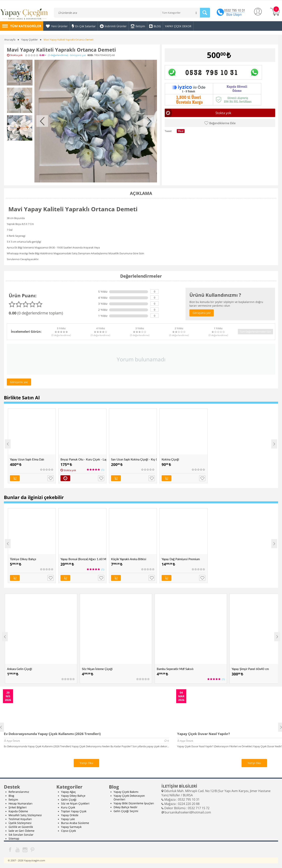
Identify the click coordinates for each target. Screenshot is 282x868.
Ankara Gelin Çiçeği (20, 669)
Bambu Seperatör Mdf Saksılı (175, 669)
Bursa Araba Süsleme (75, 823)
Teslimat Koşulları (20, 819)
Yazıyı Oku (86, 763)
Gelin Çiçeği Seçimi (126, 811)
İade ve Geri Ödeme (21, 831)
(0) (58, 55)
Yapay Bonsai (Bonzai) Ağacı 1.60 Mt (83, 559)
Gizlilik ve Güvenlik (21, 827)
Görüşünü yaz (78, 55)
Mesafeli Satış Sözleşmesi (25, 815)
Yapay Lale (68, 819)
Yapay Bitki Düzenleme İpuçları (134, 803)
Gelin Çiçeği (69, 800)
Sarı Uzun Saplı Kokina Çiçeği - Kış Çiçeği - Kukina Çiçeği (134, 459)
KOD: (90, 55)
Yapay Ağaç (68, 792)
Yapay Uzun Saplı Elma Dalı (27, 459)
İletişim (13, 800)
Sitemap (14, 839)
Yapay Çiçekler (29, 40)
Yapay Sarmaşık (71, 827)
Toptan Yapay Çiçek (74, 811)
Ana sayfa (10, 40)
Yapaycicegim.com (35, 860)
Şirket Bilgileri (18, 807)
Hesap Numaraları (21, 803)
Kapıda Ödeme (18, 811)
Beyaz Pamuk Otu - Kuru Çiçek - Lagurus (83, 459)
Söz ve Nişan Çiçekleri (75, 803)
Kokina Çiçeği (170, 459)
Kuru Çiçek (68, 807)
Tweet (168, 131)
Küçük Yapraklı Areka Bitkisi (129, 559)
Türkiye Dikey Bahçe (23, 559)
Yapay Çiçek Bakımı (126, 792)
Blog (11, 796)
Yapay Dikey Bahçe (73, 796)
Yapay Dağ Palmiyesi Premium (181, 559)
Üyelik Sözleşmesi (20, 823)
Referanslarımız (19, 792)
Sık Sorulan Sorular (21, 835)
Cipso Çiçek (68, 831)
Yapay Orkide (70, 815)
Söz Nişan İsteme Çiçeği (97, 669)
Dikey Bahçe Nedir (126, 807)
